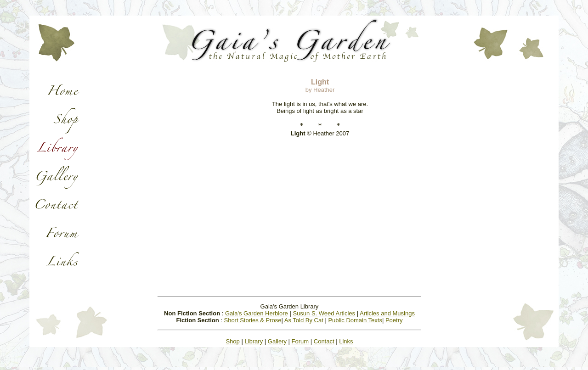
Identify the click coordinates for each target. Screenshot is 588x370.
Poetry (394, 320)
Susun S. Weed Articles (324, 313)
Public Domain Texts (355, 320)
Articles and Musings (387, 313)
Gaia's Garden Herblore (257, 313)
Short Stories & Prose (252, 320)
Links (346, 341)
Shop (232, 341)
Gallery (277, 341)
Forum (300, 341)
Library (254, 341)
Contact (324, 341)
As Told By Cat (304, 320)
